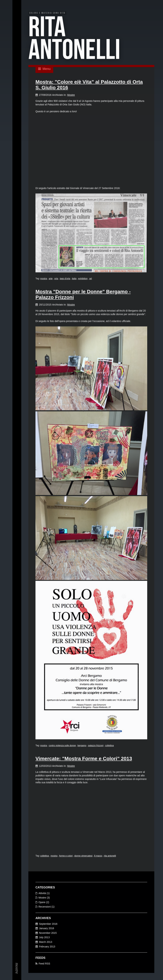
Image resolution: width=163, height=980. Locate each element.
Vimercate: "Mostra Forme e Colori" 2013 (84, 759)
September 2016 (48, 924)
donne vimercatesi (83, 856)
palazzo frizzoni (96, 746)
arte (51, 279)
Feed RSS (44, 964)
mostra (44, 279)
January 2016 (47, 929)
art (91, 279)
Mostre (71, 95)
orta (56, 279)
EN (17, 13)
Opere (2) (44, 903)
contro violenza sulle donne (62, 746)
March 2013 (46, 942)
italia (74, 279)
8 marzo (98, 856)
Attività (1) (44, 893)
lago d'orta (65, 279)
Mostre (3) (44, 898)
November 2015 (48, 933)
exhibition (83, 279)
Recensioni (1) (46, 907)
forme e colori (66, 856)
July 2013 (44, 938)
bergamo (82, 746)
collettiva (109, 746)
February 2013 (47, 947)
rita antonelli (110, 856)
